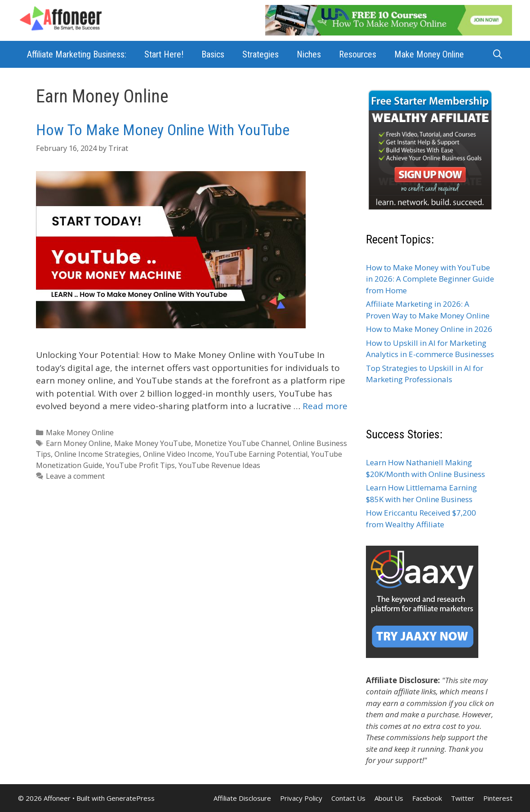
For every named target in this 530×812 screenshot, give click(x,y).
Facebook (427, 798)
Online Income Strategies (97, 454)
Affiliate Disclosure (242, 798)
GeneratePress (131, 798)
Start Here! (164, 54)
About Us (389, 798)
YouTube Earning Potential (262, 454)
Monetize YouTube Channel (242, 443)
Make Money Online (429, 54)
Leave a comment (75, 476)
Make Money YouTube (153, 443)
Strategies (261, 54)
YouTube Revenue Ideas (219, 465)
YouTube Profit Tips (140, 465)
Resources (358, 54)
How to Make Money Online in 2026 (429, 329)
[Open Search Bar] (498, 54)
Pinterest (498, 798)
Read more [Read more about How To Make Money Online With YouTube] (325, 406)
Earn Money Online (78, 443)
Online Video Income (178, 454)
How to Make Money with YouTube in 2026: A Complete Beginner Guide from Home (430, 279)
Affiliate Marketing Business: (77, 54)
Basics (213, 54)
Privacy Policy (301, 798)
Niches (309, 54)
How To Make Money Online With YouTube (163, 130)
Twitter (463, 798)
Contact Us (348, 798)
